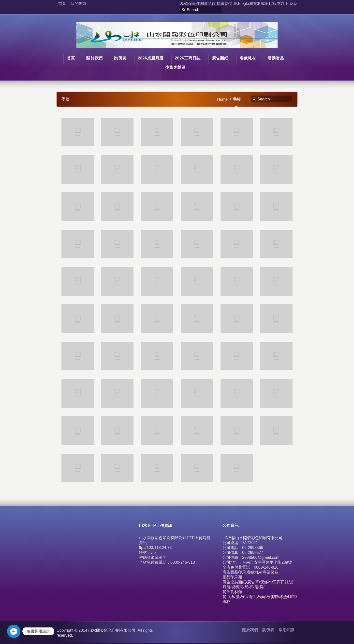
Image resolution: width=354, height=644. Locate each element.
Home (222, 99)
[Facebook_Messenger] (14, 631)
